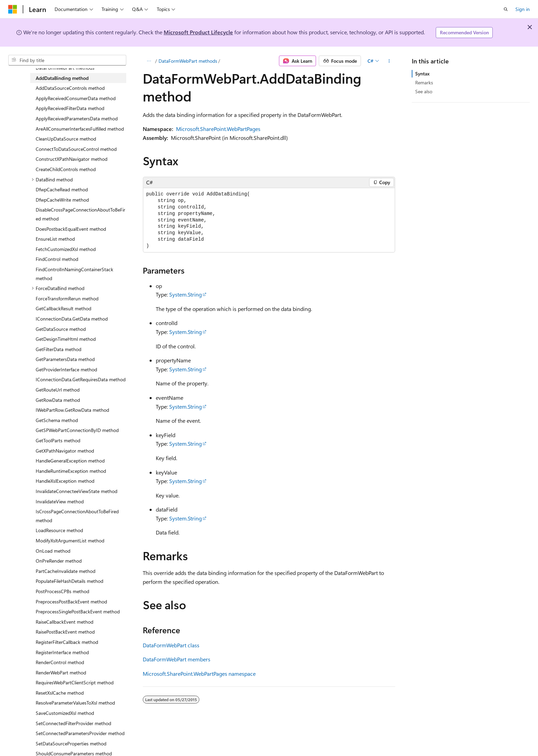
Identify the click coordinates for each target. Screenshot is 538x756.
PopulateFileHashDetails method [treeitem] (69, 581)
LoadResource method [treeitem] (59, 530)
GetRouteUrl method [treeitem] (58, 390)
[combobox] (67, 60)
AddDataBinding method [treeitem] (62, 78)
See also (424, 91)
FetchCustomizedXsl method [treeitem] (66, 249)
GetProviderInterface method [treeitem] (66, 369)
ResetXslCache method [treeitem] (60, 693)
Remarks (424, 82)
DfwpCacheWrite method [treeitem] (62, 200)
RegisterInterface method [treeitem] (62, 652)
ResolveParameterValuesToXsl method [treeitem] (75, 703)
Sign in (523, 9)
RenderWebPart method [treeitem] (61, 673)
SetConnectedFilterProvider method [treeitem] (73, 723)
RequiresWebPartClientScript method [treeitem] (75, 682)
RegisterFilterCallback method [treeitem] (67, 642)
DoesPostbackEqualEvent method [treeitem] (71, 229)
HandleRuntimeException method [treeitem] (71, 471)
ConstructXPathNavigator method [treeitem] (72, 159)
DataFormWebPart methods (188, 61)
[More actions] (389, 61)
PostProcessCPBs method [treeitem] (62, 591)
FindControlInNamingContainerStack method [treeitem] (74, 274)
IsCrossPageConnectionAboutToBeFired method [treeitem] (77, 516)
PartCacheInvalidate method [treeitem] (66, 571)
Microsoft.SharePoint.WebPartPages (218, 129)
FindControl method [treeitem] (57, 259)
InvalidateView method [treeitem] (60, 501)
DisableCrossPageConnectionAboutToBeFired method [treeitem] (80, 214)
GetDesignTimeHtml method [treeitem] (66, 339)
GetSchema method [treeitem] (57, 420)
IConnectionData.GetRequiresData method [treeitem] (81, 379)
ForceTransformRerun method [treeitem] (67, 298)
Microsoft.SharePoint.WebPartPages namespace (199, 674)
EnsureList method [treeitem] (55, 239)
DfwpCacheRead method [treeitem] (62, 189)
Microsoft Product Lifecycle (198, 32)
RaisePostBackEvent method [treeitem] (65, 632)
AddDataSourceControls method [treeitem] (70, 88)
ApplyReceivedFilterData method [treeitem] (70, 108)
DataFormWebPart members (177, 659)
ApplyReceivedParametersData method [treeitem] (77, 118)
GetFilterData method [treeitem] (59, 349)
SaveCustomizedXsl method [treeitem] (65, 713)
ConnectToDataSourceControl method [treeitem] (76, 149)
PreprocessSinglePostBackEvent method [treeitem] (78, 611)
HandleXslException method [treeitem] (65, 481)
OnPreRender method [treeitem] (59, 561)
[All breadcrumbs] (149, 61)
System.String (185, 294)
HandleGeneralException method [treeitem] (70, 461)
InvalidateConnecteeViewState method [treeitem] (77, 491)
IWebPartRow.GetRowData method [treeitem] (72, 410)
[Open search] (506, 9)
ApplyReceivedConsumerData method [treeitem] (76, 98)
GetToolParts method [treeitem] (58, 440)
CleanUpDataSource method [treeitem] (66, 139)
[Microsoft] (13, 9)
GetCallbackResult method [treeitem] (63, 308)
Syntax (422, 74)
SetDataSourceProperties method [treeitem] (71, 743)
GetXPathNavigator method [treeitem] (65, 451)
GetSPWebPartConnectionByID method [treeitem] (77, 430)
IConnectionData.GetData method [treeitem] (72, 319)
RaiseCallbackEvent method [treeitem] (65, 622)
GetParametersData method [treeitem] (65, 359)
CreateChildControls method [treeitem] (66, 169)
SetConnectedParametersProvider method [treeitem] (80, 733)
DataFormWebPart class (171, 645)
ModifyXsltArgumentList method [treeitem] (70, 541)
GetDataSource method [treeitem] (61, 329)
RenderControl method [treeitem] (60, 662)
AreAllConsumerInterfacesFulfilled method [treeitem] (80, 129)
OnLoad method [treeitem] (53, 551)
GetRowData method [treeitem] (58, 400)
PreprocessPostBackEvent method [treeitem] (71, 602)
